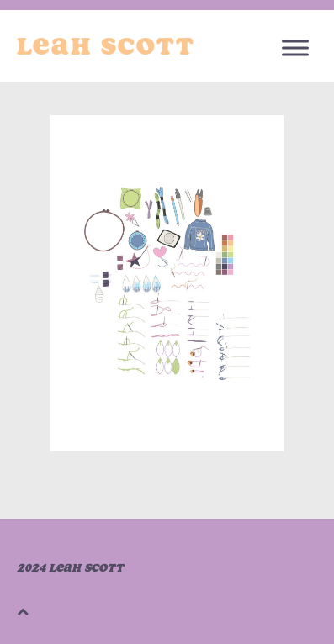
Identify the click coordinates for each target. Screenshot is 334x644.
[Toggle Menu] (295, 48)
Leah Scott (106, 46)
